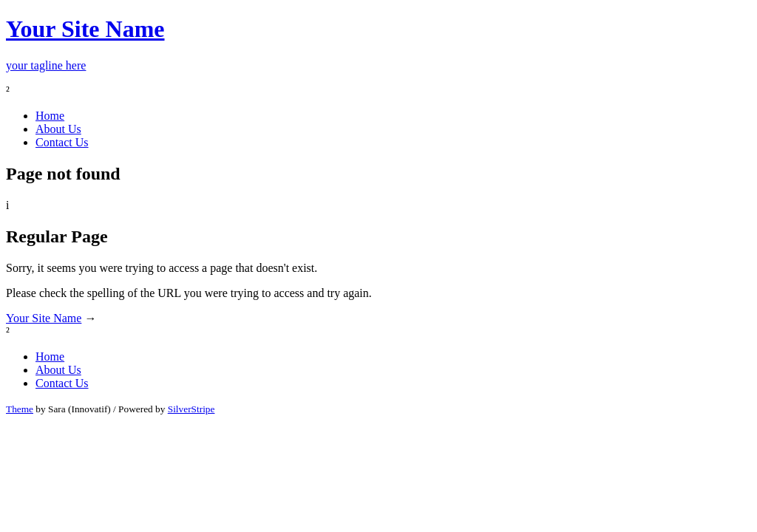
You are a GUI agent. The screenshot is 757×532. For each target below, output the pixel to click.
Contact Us (62, 142)
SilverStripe (191, 409)
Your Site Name (44, 318)
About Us (58, 129)
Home (50, 116)
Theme (20, 409)
